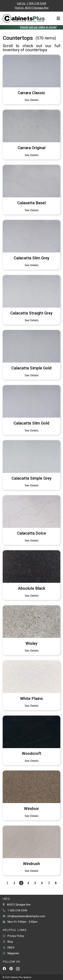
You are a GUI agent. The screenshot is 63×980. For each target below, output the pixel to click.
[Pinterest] (11, 969)
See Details (32, 100)
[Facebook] (4, 969)
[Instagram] (18, 970)
